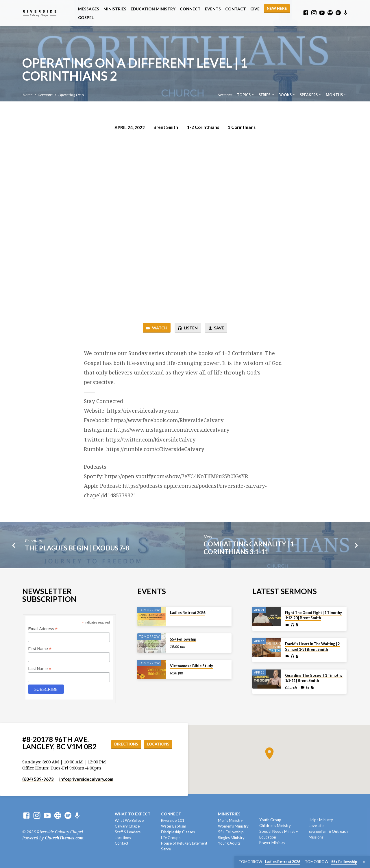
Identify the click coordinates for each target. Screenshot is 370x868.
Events (213, 9)
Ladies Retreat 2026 (188, 613)
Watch (155, 328)
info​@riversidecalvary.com (86, 779)
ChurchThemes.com (64, 838)
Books (287, 95)
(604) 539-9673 (38, 779)
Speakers (311, 95)
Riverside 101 (173, 820)
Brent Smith (166, 127)
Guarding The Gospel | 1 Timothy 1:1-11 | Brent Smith (314, 678)
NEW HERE (277, 8)
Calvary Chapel (128, 826)
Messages (89, 9)
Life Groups (171, 838)
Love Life (316, 826)
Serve (166, 849)
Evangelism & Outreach (328, 831)
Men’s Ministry (230, 820)
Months (337, 95)
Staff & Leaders (128, 832)
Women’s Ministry (233, 826)
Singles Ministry (231, 838)
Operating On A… (73, 95)
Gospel (86, 18)
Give (255, 9)
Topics (246, 95)
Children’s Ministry (275, 826)
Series (267, 95)
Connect (190, 9)
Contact (236, 9)
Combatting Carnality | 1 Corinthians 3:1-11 (249, 548)
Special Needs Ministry (279, 831)
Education (268, 837)
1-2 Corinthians (203, 127)
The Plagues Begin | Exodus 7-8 (77, 549)
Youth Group (270, 820)
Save (217, 328)
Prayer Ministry (272, 843)
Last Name (40, 669)
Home (27, 95)
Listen (187, 328)
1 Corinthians (242, 127)
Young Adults (229, 843)
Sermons (45, 95)
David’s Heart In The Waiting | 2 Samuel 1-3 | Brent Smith (312, 646)
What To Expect (133, 814)
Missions (316, 837)
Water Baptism (174, 826)
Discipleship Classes (178, 832)
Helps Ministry (321, 820)
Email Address (43, 629)
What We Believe (129, 820)
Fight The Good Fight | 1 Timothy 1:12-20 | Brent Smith (313, 615)
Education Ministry (153, 9)
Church (291, 688)
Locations (158, 744)
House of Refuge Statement (184, 843)
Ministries (115, 9)
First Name (40, 649)
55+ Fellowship (183, 639)
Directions (124, 744)
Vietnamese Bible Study (192, 666)
